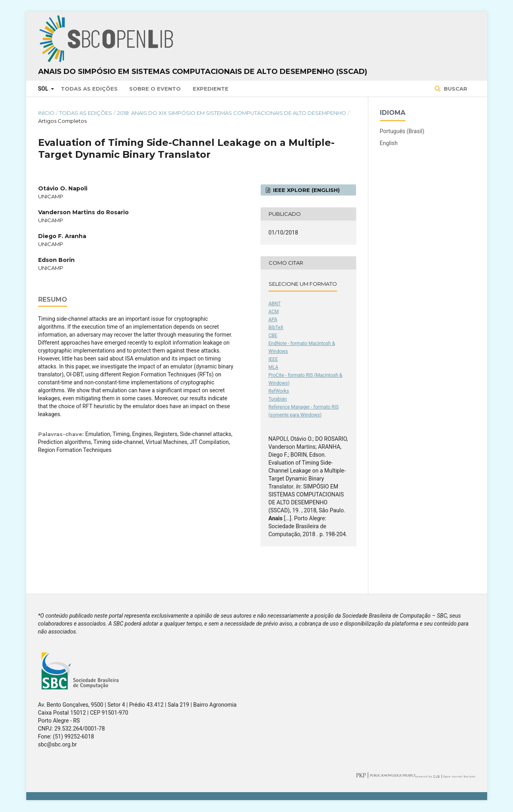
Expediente (211, 89)
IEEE (273, 359)
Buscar (455, 89)
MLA (274, 367)
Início (46, 113)
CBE (273, 335)
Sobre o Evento (155, 89)
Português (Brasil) (402, 131)
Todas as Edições (89, 89)
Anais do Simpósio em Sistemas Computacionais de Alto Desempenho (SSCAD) (203, 72)
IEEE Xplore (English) (306, 190)
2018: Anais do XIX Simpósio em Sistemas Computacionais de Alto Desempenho (232, 113)
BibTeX (276, 328)
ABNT (275, 304)
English (389, 143)
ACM (274, 312)
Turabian (278, 399)
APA (273, 320)
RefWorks (279, 391)
